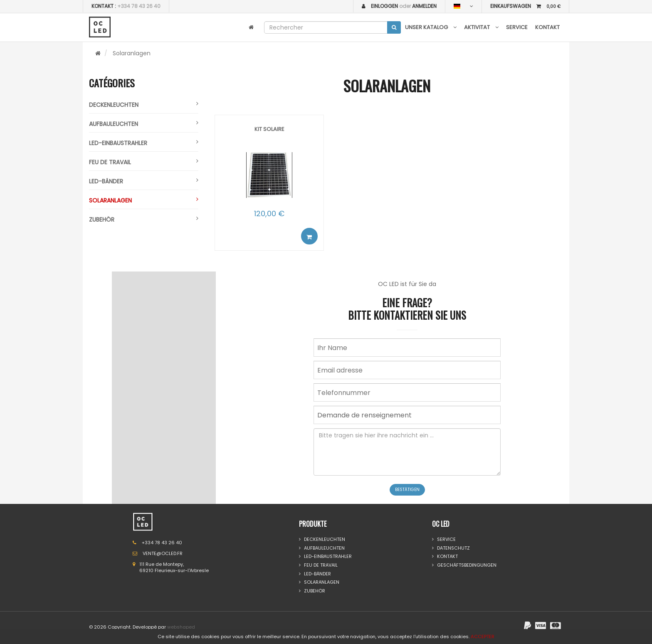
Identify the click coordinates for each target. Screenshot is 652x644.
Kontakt (547, 27)
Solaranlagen (144, 200)
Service (517, 27)
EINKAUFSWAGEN (525, 6)
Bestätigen (407, 490)
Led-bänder (144, 181)
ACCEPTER (483, 637)
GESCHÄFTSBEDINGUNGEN (464, 565)
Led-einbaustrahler (144, 143)
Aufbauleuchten (144, 124)
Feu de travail (144, 162)
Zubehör (144, 220)
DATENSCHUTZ (451, 548)
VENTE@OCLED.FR (163, 553)
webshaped (181, 627)
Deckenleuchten (144, 105)
